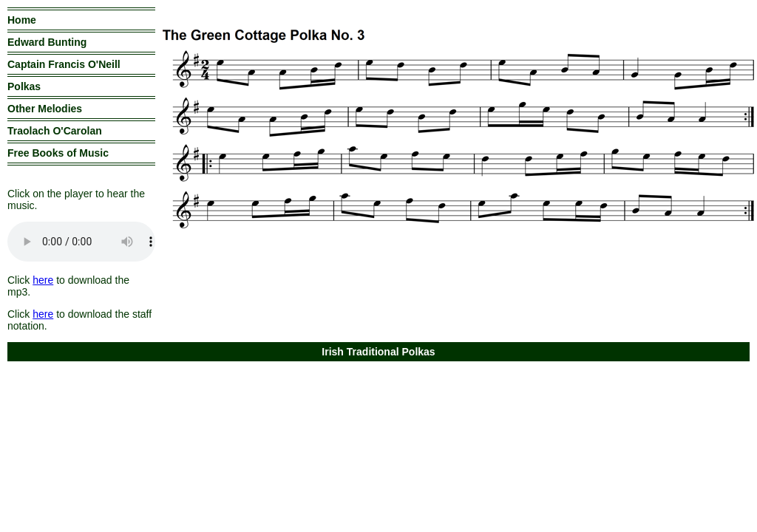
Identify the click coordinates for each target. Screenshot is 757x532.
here (43, 280)
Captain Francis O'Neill (64, 64)
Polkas (24, 86)
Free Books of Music (58, 153)
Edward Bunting (47, 42)
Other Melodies (45, 109)
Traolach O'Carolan (55, 131)
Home (22, 20)
